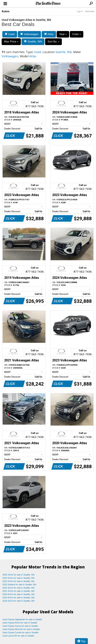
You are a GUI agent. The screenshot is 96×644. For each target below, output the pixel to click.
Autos (6, 11)
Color (77, 34)
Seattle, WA (33, 42)
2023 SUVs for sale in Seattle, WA (19, 581)
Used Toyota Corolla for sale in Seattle (20, 632)
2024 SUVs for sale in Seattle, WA (19, 578)
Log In (80, 11)
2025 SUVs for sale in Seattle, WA (19, 575)
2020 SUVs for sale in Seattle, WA (19, 594)
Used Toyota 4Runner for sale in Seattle (21, 629)
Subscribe (90, 11)
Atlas (49, 34)
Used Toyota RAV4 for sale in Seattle (20, 623)
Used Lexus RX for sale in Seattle (18, 636)
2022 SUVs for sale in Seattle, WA (19, 588)
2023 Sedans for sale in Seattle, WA (19, 584)
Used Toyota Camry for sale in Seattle (20, 626)
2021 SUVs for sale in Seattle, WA (19, 591)
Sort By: (53, 42)
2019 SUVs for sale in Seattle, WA (19, 598)
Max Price (11, 42)
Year (63, 34)
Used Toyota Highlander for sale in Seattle (22, 619)
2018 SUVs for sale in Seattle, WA (19, 601)
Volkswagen (29, 34)
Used (10, 34)
